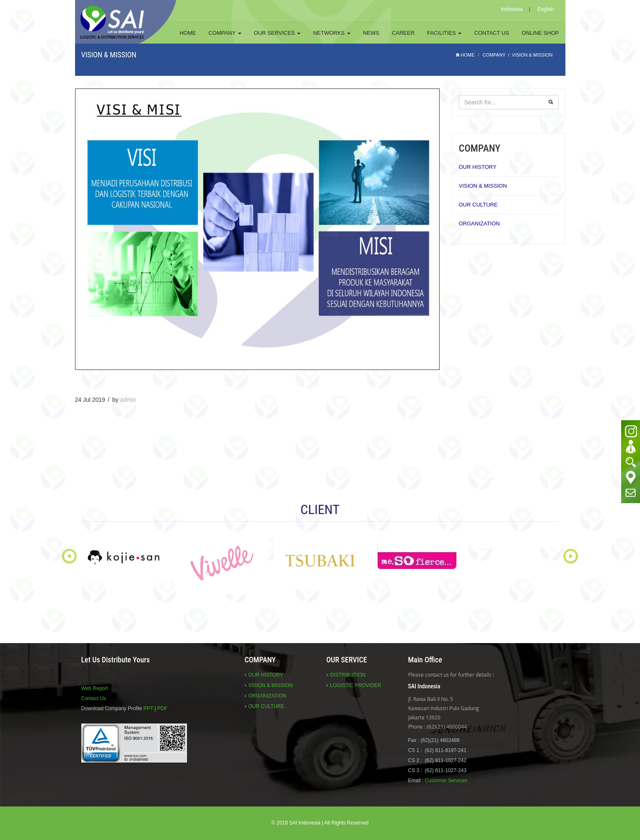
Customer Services (446, 781)
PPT (148, 708)
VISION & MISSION (483, 186)
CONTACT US (491, 33)
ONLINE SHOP (540, 33)
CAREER (403, 33)
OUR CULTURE (478, 205)
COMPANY (225, 33)
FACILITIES (444, 33)
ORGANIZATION (479, 224)
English (545, 9)
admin (128, 400)
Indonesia (512, 9)
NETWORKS (332, 33)
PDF (162, 708)
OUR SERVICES (277, 33)
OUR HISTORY (478, 167)
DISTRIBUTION (348, 675)
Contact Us (94, 698)
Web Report (95, 688)
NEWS (371, 33)
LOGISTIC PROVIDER (356, 685)
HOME (188, 33)
